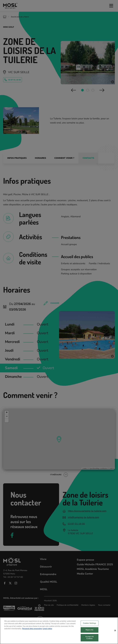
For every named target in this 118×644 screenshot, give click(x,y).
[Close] (115, 633)
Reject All (89, 632)
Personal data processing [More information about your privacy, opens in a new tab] (32, 631)
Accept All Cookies (90, 640)
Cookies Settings (90, 626)
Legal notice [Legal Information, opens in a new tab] (47, 631)
